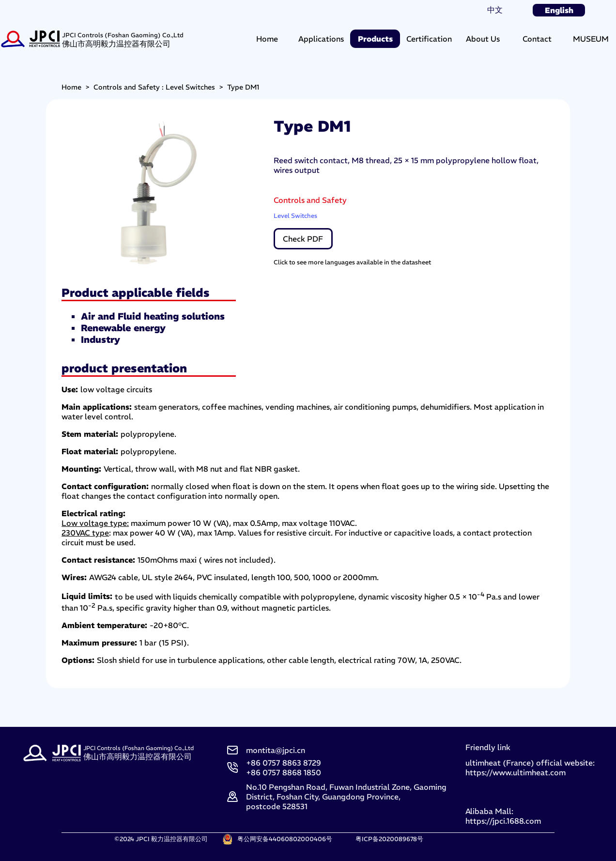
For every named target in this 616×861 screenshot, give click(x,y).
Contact (537, 39)
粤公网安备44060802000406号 (285, 839)
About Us (483, 39)
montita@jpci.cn (276, 750)
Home (267, 39)
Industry (100, 339)
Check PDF (303, 239)
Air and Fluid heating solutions (153, 316)
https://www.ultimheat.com (516, 772)
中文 (495, 10)
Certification (429, 39)
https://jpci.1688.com (503, 821)
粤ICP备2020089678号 (389, 839)
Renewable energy (123, 328)
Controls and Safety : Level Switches (154, 87)
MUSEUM (591, 39)
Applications (321, 39)
